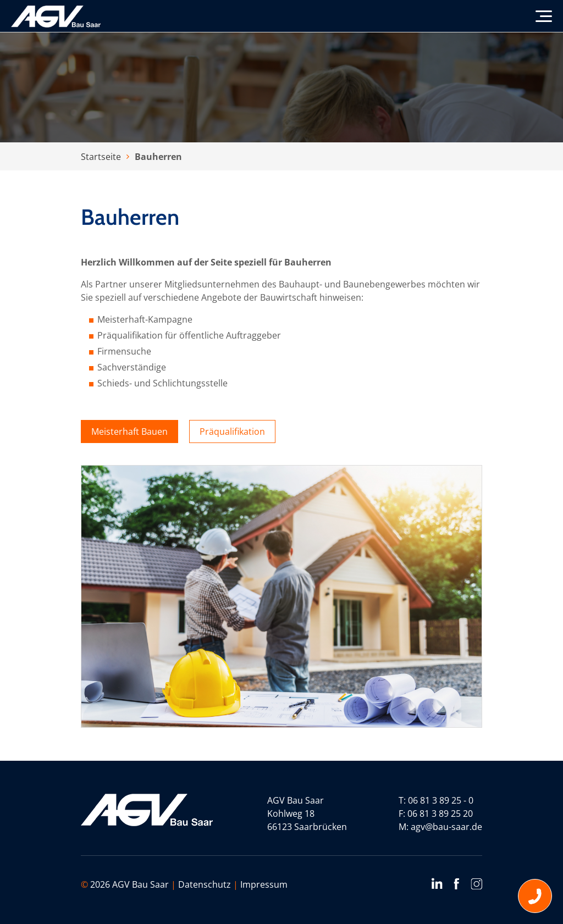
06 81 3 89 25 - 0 (441, 800)
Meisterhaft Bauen (129, 431)
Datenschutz (205, 884)
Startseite (101, 157)
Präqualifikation (232, 431)
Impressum (264, 884)
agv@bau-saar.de (446, 827)
